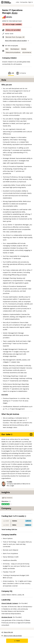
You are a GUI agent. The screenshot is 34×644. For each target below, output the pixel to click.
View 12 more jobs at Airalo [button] (12, 636)
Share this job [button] (7, 632)
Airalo (15, 13)
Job (11, 73)
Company (21, 73)
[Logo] (6, 2)
